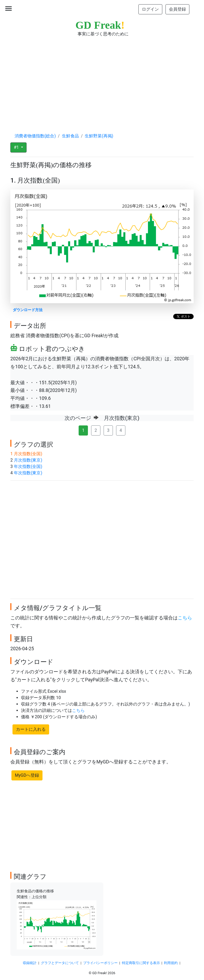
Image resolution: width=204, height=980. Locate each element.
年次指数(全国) (28, 466)
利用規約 (171, 963)
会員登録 (177, 9)
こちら (185, 618)
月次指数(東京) (28, 460)
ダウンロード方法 (28, 310)
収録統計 (30, 963)
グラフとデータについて (60, 963)
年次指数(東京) (28, 473)
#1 (17, 147)
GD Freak (100, 25)
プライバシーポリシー (100, 963)
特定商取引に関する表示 (141, 963)
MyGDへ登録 (27, 775)
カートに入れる (31, 729)
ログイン (150, 9)
